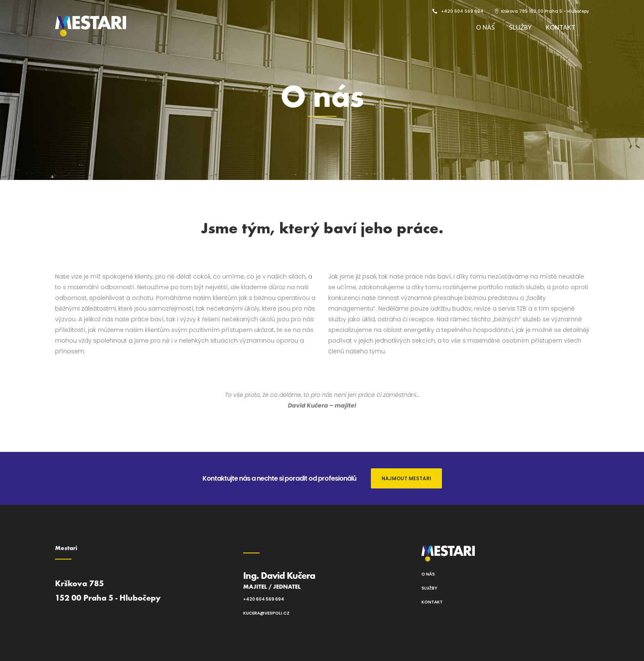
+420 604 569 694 (264, 599)
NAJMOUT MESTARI (406, 478)
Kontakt (432, 602)
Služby (429, 588)
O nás (428, 574)
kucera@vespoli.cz (266, 613)
